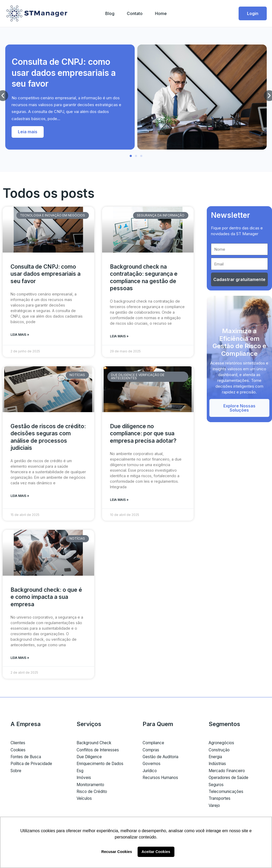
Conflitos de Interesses (99, 751)
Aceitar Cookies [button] (156, 852)
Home (161, 13)
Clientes (18, 744)
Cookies (18, 751)
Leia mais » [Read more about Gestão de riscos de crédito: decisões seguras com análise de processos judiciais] (20, 497)
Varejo (215, 807)
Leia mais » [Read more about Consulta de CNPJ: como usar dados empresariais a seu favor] (20, 335)
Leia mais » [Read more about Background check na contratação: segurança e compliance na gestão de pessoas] (119, 336)
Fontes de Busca (27, 758)
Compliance (154, 744)
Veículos (85, 800)
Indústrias (218, 765)
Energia (216, 758)
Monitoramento (92, 786)
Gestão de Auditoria (162, 758)
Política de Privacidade (33, 765)
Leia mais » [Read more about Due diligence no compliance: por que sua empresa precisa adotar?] (119, 500)
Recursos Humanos (162, 779)
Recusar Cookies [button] (117, 852)
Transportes (221, 800)
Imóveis (84, 779)
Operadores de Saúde (230, 779)
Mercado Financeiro (229, 772)
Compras (152, 751)
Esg (80, 772)
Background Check (96, 744)
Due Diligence (90, 758)
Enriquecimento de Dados (102, 765)
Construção (220, 751)
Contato (135, 13)
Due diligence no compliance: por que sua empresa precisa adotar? (143, 434)
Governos (152, 765)
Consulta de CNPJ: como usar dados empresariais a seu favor (64, 73)
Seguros (217, 786)
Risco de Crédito (93, 793)
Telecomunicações (227, 793)
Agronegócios (223, 744)
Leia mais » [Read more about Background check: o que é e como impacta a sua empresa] (20, 659)
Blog (110, 13)
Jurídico (151, 772)
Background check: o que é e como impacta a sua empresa (46, 598)
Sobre (17, 772)
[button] (131, 156)
